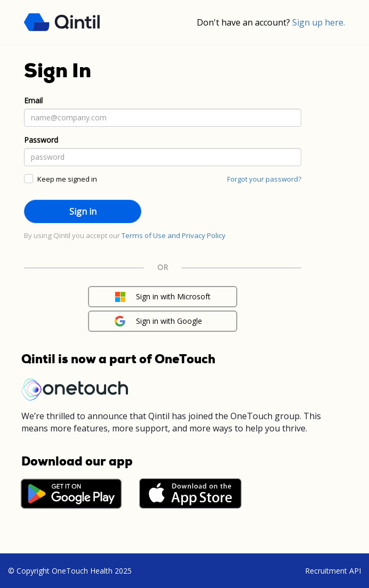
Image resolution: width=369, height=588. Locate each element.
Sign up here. (319, 22)
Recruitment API (333, 571)
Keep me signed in (67, 179)
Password (41, 140)
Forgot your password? (264, 179)
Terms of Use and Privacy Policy (174, 235)
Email (33, 100)
